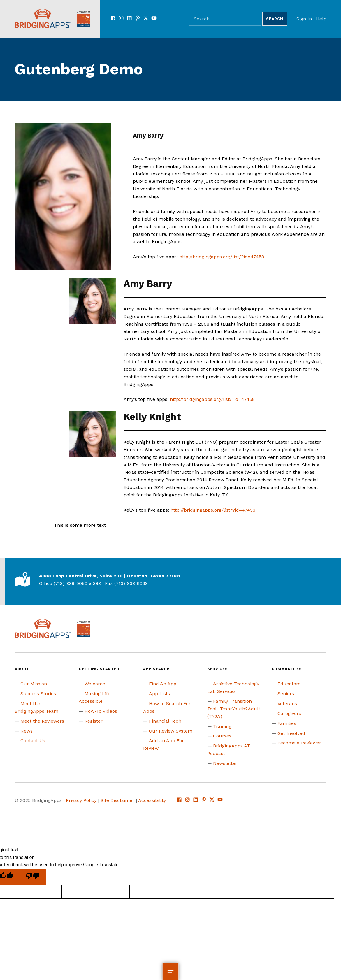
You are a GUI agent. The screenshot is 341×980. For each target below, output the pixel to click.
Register (94, 721)
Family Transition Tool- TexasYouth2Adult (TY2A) (234, 709)
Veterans (287, 704)
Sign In (304, 19)
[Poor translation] (33, 877)
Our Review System (171, 731)
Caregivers (289, 713)
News (27, 731)
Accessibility (152, 800)
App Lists (159, 694)
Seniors (286, 694)
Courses (222, 736)
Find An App (163, 684)
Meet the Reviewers (42, 721)
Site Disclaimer (117, 800)
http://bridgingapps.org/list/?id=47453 (213, 510)
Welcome (95, 684)
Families (287, 723)
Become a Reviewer (299, 743)
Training (222, 726)
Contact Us (33, 741)
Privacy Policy (81, 800)
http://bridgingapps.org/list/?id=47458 (222, 257)
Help (321, 19)
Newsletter (225, 763)
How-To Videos (101, 711)
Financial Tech (165, 721)
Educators (289, 684)
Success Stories (38, 694)
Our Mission (34, 684)
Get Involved (291, 733)
